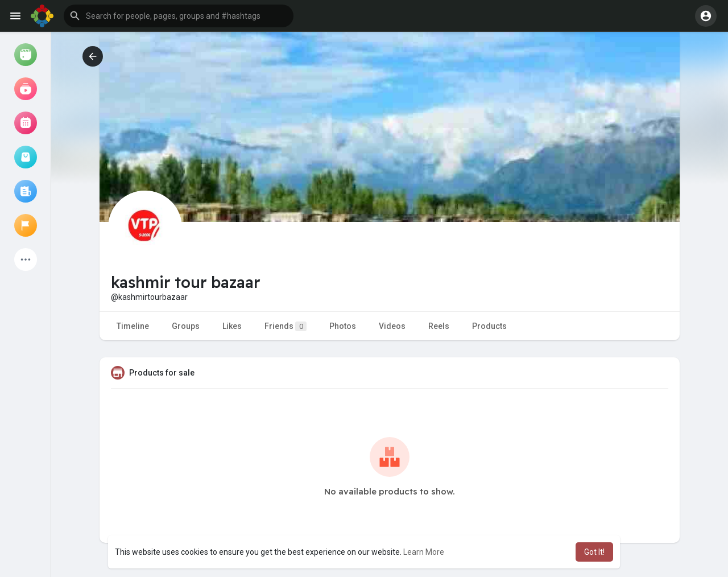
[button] (179, 16)
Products (489, 326)
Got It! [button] (594, 552)
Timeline (133, 326)
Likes (232, 326)
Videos (392, 326)
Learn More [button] (424, 552)
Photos (343, 326)
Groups (186, 326)
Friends (286, 326)
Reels (439, 326)
